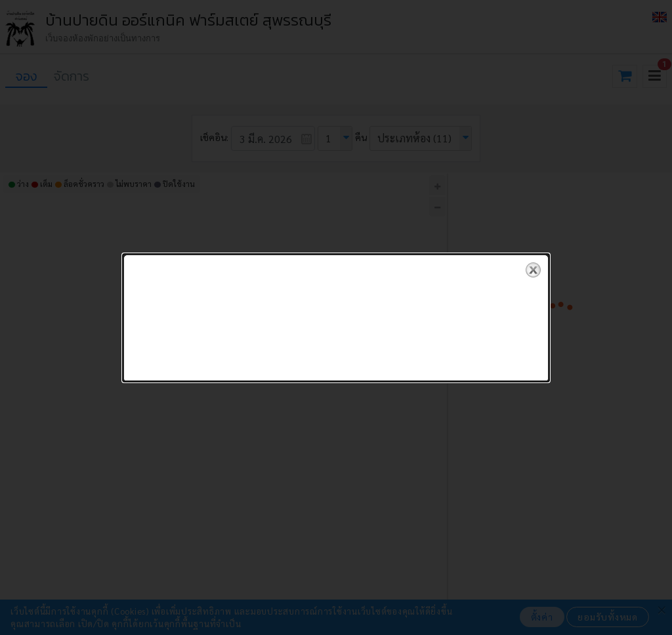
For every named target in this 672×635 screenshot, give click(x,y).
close (533, 265)
